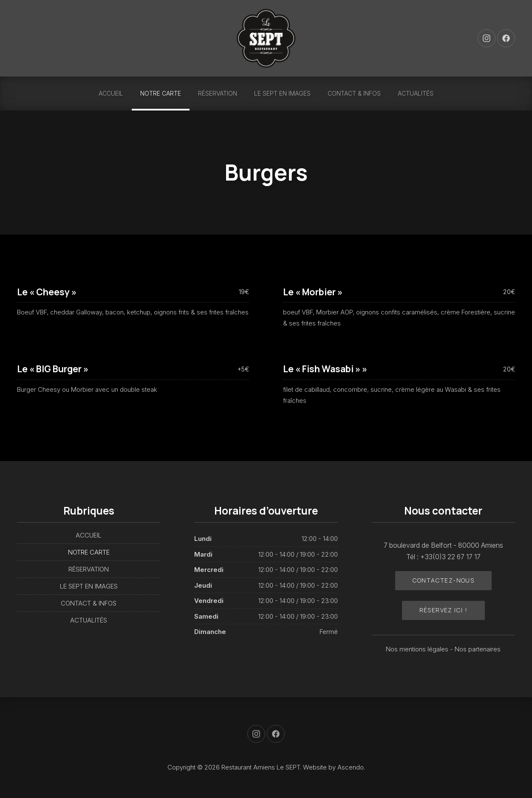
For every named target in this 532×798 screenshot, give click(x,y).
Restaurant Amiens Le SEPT (261, 767)
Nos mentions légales (418, 649)
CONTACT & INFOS (354, 93)
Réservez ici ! (444, 610)
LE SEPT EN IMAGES (282, 93)
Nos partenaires (478, 649)
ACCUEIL (111, 93)
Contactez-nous (444, 580)
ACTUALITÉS (416, 93)
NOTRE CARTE (161, 93)
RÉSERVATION (218, 93)
